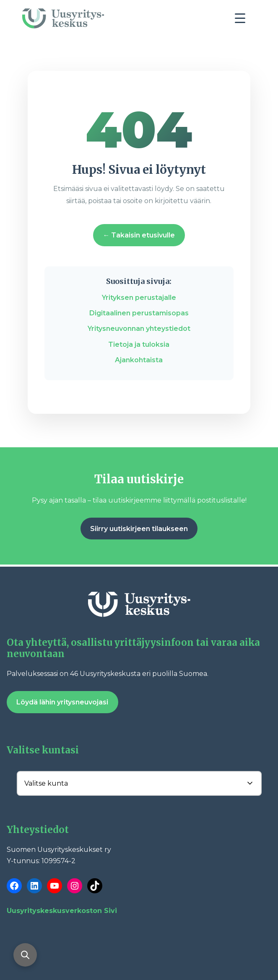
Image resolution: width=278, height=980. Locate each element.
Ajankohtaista (139, 360)
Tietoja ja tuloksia (139, 344)
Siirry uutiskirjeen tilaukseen (139, 529)
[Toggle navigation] (243, 21)
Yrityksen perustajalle (139, 298)
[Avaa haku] (25, 955)
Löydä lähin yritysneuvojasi (62, 702)
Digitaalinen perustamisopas (139, 313)
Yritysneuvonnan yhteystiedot (139, 329)
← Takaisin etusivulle (139, 235)
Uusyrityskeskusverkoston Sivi (62, 911)
